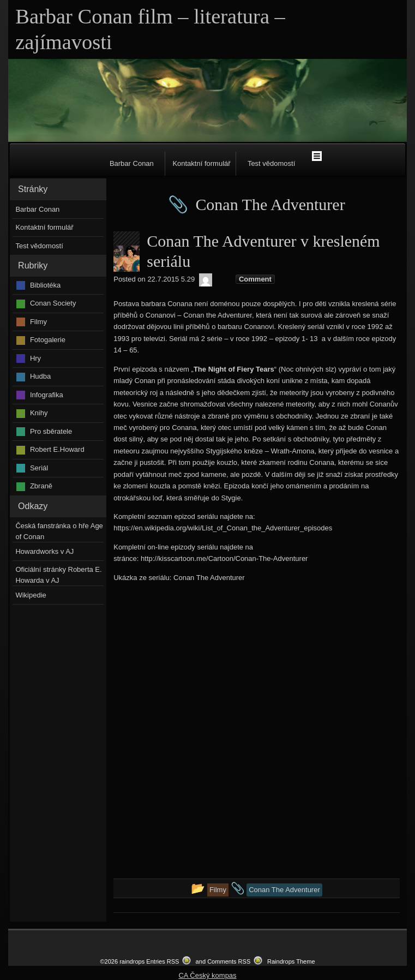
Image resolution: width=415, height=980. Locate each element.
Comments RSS (229, 961)
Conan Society (53, 303)
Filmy (38, 322)
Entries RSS (163, 961)
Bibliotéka (45, 285)
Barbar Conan (132, 163)
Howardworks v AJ (44, 551)
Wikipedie (31, 595)
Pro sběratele (51, 431)
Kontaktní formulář (201, 163)
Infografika (47, 395)
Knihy (39, 413)
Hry (35, 358)
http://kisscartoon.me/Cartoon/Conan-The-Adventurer (224, 558)
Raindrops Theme (291, 961)
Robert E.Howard (57, 449)
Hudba (40, 376)
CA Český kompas (207, 975)
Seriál (39, 468)
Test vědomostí (271, 163)
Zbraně (41, 486)
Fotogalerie (48, 340)
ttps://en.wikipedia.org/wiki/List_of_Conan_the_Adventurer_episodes (225, 528)
